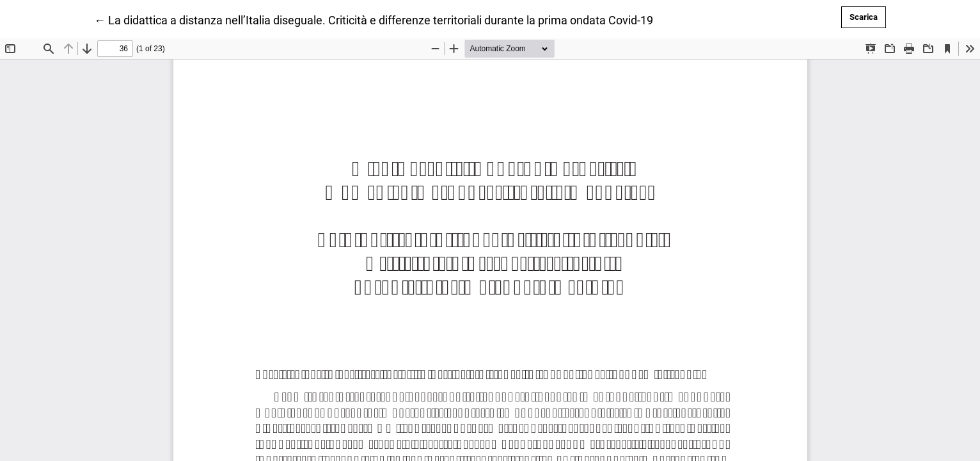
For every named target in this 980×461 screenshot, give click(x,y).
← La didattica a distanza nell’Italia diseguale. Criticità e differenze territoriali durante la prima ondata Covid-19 (374, 19)
